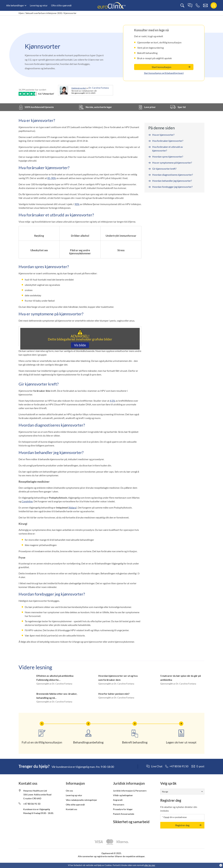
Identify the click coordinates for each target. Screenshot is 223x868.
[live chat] (190, 5)
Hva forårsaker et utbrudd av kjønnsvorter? (168, 149)
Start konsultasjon (162, 67)
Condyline (27, 501)
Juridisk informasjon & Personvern (130, 791)
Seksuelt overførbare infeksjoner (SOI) (44, 13)
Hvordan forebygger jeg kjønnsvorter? (172, 187)
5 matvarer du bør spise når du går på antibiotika (180, 678)
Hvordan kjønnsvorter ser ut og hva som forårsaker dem (118, 678)
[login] (214, 5)
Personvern (119, 805)
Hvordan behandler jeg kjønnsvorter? (172, 181)
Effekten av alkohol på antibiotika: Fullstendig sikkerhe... (55, 678)
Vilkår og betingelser (123, 795)
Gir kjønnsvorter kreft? (164, 169)
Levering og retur (39, 5)
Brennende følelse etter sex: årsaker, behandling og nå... (57, 696)
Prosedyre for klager (123, 809)
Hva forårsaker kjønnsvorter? (168, 141)
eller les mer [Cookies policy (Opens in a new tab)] (150, 865)
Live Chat (157, 766)
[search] (182, 5)
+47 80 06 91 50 (32, 804)
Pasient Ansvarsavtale (124, 814)
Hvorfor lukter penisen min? (114, 694)
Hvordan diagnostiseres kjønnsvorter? (173, 175)
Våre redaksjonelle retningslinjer (81, 800)
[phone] (198, 5)
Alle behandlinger (15, 5)
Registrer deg (182, 825)
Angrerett (118, 800)
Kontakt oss (71, 809)
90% (77, 204)
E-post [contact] (200, 766)
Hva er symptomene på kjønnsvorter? (172, 163)
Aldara (72, 507)
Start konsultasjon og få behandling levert (164, 73)
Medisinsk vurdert (79, 88)
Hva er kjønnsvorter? (163, 135)
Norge (165, 792)
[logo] (111, 5)
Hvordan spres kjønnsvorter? (168, 157)
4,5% (112, 401)
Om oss (69, 791)
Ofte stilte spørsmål (61, 5)
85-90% (52, 178)
